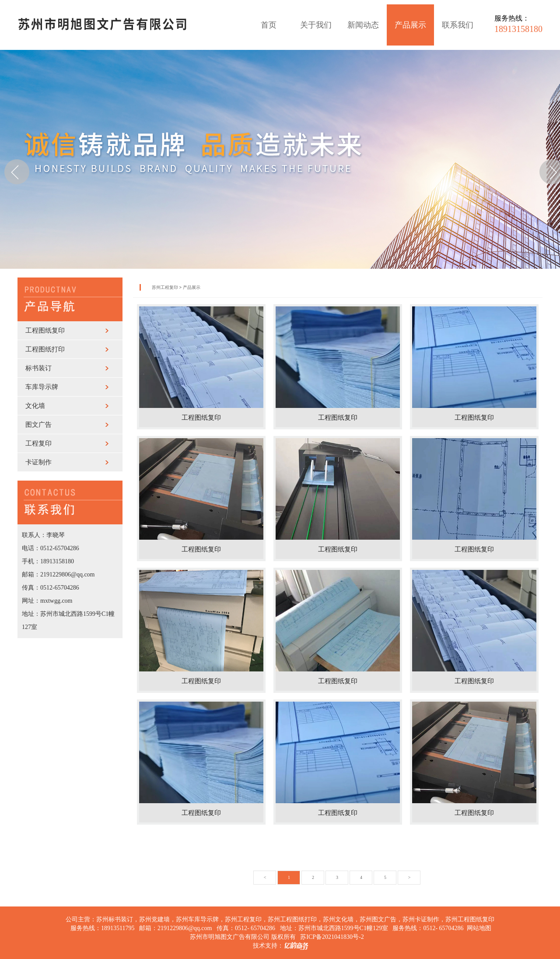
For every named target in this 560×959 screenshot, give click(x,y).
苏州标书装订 (115, 919)
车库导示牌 (42, 387)
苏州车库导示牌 (197, 919)
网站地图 (479, 928)
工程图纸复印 (45, 330)
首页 (269, 25)
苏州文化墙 (338, 919)
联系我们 (458, 25)
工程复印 (38, 443)
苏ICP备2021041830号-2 (332, 937)
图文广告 (38, 425)
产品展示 (410, 25)
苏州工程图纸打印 (292, 919)
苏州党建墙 (154, 919)
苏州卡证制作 (421, 919)
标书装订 (38, 368)
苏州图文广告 (378, 919)
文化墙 (35, 406)
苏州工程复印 (165, 287)
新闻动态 (363, 25)
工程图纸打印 (45, 349)
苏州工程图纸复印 (470, 919)
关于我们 (316, 25)
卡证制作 (38, 462)
